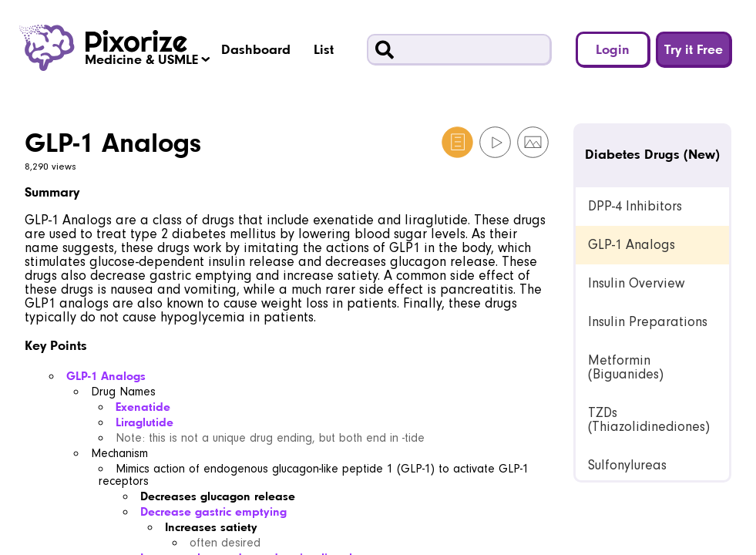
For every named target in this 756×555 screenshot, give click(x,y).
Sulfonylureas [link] (627, 465)
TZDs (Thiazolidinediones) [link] (649, 420)
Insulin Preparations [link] (648, 322)
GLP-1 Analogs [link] (632, 245)
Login (613, 49)
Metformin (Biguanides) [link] (626, 367)
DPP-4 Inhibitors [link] (635, 206)
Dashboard (256, 49)
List (324, 49)
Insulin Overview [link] (636, 283)
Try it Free (694, 49)
